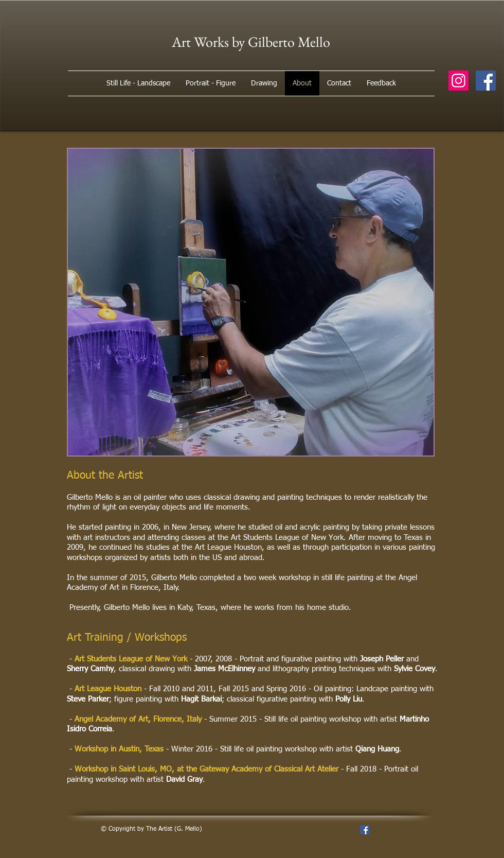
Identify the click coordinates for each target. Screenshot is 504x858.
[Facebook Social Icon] (486, 81)
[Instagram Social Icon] (458, 81)
